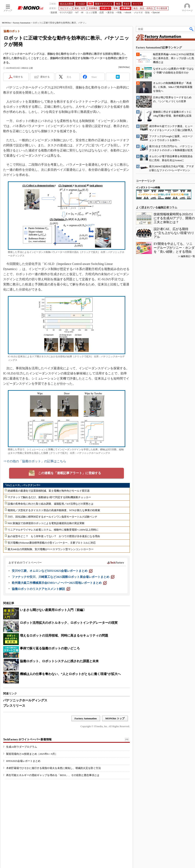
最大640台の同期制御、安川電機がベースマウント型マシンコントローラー (51, 549)
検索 (192, 29)
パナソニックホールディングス (25, 700)
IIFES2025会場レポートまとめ (23, 761)
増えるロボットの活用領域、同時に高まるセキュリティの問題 (64, 635)
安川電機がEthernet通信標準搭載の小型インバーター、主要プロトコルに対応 (52, 543)
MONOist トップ (115, 718)
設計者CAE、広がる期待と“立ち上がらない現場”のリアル (174, 233)
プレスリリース (14, 706)
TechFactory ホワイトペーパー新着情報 (27, 739)
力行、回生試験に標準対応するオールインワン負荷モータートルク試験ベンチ (52, 517)
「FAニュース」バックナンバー (22, 485)
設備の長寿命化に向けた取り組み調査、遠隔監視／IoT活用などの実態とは (51, 504)
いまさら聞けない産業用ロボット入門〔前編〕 (53, 610)
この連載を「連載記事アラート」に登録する (70, 473)
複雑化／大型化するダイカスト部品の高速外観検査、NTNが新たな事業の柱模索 (54, 510)
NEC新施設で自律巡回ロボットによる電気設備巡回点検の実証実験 (46, 523)
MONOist (6, 23)
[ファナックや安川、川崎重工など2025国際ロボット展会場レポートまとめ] (63, 577)
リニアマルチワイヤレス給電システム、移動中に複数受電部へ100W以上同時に (53, 530)
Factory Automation (22, 23)
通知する (45, 77)
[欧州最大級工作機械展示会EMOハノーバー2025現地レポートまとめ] (59, 583)
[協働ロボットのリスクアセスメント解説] (41, 589)
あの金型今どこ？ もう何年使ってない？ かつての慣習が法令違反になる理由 (54, 536)
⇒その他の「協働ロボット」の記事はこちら (35, 461)
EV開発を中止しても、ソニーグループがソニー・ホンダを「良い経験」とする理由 (174, 248)
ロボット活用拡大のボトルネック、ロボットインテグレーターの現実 (69, 623)
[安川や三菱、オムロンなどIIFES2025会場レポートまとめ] (52, 571)
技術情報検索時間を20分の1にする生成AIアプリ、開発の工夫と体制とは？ (174, 218)
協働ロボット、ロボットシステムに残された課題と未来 (59, 661)
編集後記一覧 (188, 256)
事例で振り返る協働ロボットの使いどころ (50, 648)
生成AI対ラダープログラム (22, 747)
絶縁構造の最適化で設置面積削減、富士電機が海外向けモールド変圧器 (49, 491)
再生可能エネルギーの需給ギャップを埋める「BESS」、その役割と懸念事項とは (53, 775)
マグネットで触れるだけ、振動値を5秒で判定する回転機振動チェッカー (49, 497)
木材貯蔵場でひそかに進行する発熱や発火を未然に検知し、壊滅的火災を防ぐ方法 (53, 768)
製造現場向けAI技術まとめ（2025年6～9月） (32, 754)
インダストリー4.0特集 (148, 188)
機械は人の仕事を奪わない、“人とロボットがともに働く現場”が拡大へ (70, 674)
